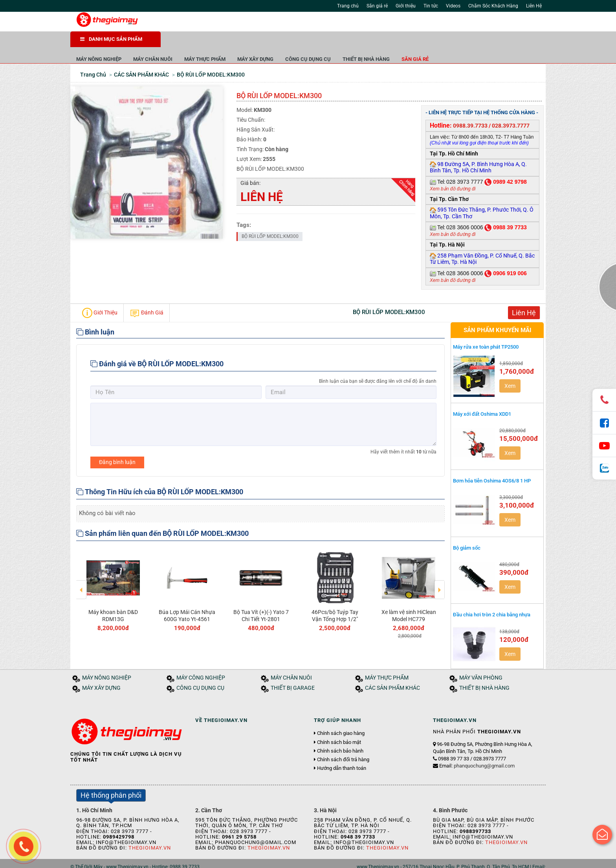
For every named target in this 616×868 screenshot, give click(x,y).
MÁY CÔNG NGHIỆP (201, 662)
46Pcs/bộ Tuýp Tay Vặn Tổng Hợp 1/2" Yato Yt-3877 (335, 603)
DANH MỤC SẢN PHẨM (111, 39)
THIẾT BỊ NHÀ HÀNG (456, 43)
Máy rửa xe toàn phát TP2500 (486, 331)
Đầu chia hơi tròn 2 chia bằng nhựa (492, 599)
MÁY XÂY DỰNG (346, 43)
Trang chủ (348, 6)
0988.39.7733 (470, 110)
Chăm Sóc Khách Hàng (493, 6)
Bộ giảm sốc (467, 532)
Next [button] (439, 568)
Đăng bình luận (117, 446)
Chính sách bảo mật (339, 727)
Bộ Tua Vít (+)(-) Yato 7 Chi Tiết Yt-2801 (261, 600)
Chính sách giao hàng (341, 718)
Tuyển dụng (159, 860)
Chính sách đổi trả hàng (343, 744)
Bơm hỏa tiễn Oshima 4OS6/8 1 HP (492, 465)
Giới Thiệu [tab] (100, 297)
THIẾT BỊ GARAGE (293, 672)
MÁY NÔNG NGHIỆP (189, 43)
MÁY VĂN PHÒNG (481, 662)
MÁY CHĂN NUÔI (243, 43)
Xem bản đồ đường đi (453, 173)
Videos (453, 6)
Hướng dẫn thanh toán (342, 753)
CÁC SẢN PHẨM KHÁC (392, 672)
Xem (510, 370)
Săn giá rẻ (377, 6)
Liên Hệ (534, 6)
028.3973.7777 (511, 110)
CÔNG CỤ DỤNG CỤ (398, 43)
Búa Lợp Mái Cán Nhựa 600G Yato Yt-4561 (187, 600)
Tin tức (431, 6)
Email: (477, 750)
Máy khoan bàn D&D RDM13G (113, 600)
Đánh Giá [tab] (147, 297)
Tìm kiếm (403, 24)
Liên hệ (185, 860)
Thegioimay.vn (150, 832)
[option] (113, 574)
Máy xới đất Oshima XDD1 (482, 398)
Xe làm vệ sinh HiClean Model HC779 (409, 600)
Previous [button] (82, 568)
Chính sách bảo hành (340, 735)
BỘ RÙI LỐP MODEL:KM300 (270, 221)
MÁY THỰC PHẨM (295, 43)
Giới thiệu (406, 6)
